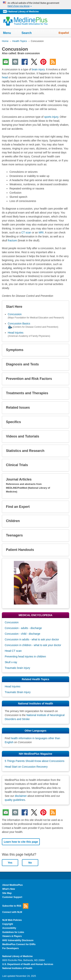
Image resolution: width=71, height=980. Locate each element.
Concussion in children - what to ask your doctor (33, 645)
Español (64, 33)
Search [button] (29, 33)
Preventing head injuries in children (25, 656)
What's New (9, 889)
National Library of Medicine (23, 12)
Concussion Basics (19, 324)
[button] (63, 307)
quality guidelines (15, 800)
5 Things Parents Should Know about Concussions (35, 761)
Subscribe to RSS (15, 906)
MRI (41, 232)
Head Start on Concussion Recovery (26, 767)
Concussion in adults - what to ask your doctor (32, 639)
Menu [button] (9, 33)
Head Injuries (16, 333)
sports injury (51, 117)
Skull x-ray (11, 662)
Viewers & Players (12, 936)
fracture (12, 240)
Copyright (8, 924)
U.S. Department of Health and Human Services (28, 964)
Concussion (15, 314)
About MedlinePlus (12, 885)
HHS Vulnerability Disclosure (18, 940)
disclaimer (21, 796)
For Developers (11, 948)
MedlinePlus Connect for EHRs (19, 944)
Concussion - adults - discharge (23, 628)
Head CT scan (13, 651)
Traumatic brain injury (17, 668)
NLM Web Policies (12, 920)
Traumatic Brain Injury (18, 692)
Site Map (7, 893)
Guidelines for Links (13, 932)
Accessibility (9, 928)
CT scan (26, 232)
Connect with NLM (12, 912)
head (5, 77)
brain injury (38, 69)
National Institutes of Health (17, 968)
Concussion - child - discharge (23, 634)
